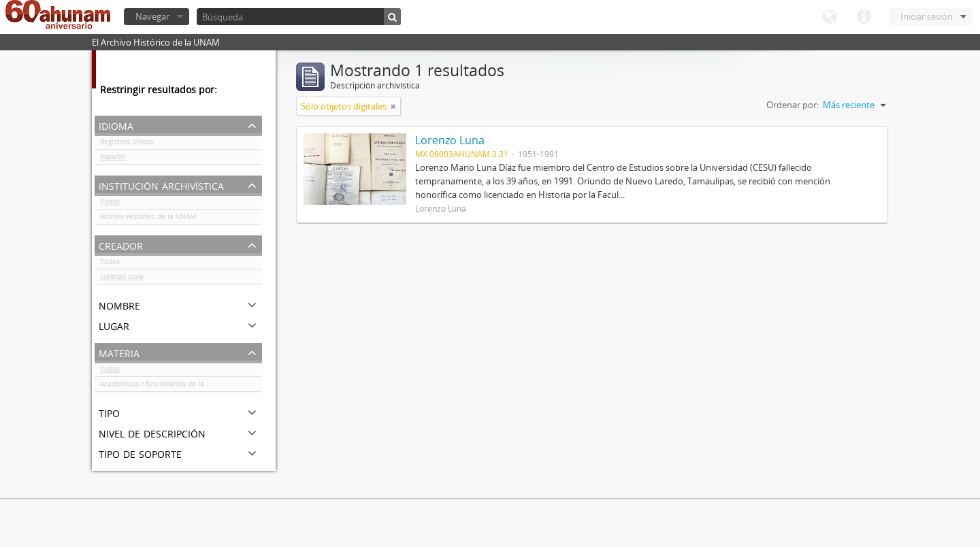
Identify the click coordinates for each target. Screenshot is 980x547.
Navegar (152, 16)
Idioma (830, 17)
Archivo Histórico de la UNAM (148, 219)
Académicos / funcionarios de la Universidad (173, 386)
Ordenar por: (793, 105)
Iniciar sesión (927, 16)
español (113, 159)
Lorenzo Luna (122, 279)
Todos (110, 204)
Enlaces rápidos (864, 17)
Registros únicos (127, 144)
